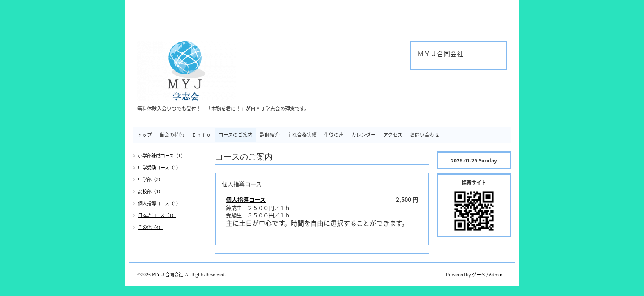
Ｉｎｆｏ (201, 135)
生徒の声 (334, 135)
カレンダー (363, 135)
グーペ (479, 274)
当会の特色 (172, 135)
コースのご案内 (236, 135)
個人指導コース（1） (159, 203)
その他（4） (151, 227)
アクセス (393, 135)
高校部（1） (151, 191)
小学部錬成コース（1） (162, 156)
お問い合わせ (425, 135)
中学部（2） (151, 179)
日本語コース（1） (157, 215)
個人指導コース (246, 199)
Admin (496, 274)
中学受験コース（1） (159, 168)
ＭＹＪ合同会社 (167, 274)
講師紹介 (270, 135)
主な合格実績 (302, 135)
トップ (145, 135)
